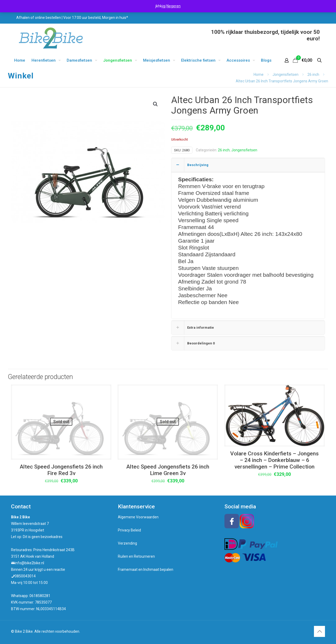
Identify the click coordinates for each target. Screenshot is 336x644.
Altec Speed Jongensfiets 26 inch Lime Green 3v (168, 470)
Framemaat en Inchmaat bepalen (146, 570)
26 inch (313, 74)
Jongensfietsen (285, 74)
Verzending (127, 543)
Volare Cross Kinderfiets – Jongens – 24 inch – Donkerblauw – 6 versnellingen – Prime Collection (274, 460)
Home (259, 74)
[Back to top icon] (319, 631)
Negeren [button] (174, 6)
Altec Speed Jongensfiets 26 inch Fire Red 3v (61, 470)
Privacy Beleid (129, 530)
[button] (156, 104)
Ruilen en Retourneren (136, 556)
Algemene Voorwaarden (138, 517)
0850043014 (25, 576)
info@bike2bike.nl (29, 563)
